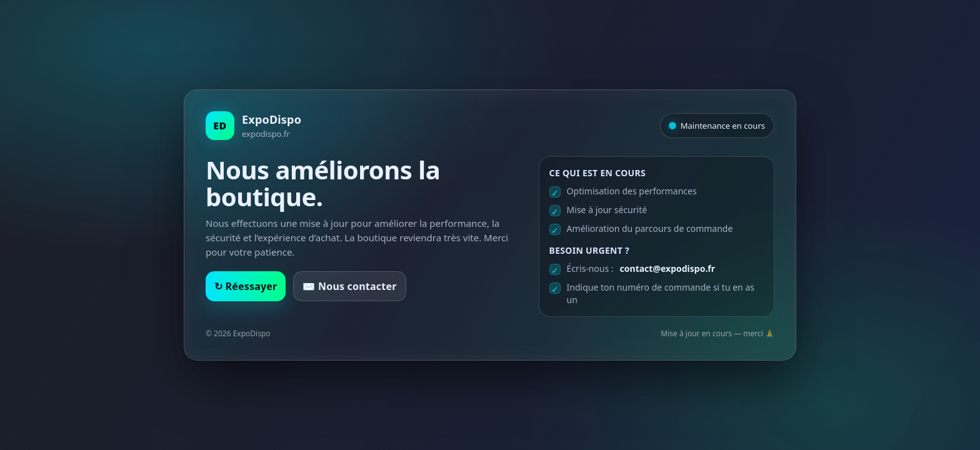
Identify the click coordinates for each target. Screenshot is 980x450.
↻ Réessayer (246, 286)
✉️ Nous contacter (349, 286)
